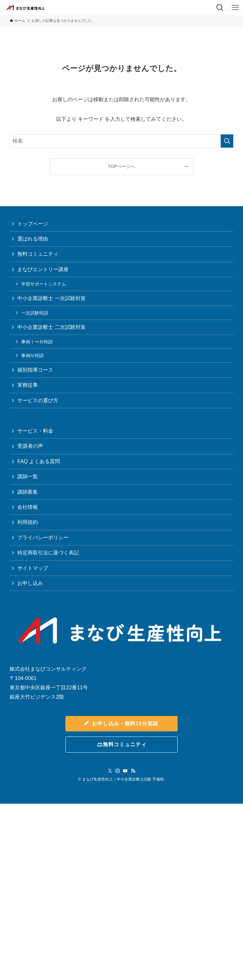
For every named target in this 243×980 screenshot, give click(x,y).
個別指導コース (35, 370)
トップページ (33, 224)
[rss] (133, 771)
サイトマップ (33, 568)
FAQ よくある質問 (38, 461)
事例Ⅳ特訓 (32, 356)
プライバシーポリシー (43, 538)
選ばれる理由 (33, 239)
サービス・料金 (35, 431)
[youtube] (125, 771)
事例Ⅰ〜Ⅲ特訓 (37, 342)
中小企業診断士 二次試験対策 (51, 327)
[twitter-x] (110, 771)
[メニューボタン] (235, 8)
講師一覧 (28, 477)
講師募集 (28, 492)
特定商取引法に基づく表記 (48, 553)
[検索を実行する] (227, 141)
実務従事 (28, 385)
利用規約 (28, 522)
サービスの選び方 (38, 400)
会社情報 (28, 507)
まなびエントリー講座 (43, 269)
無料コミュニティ (38, 254)
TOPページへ (121, 166)
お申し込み (30, 583)
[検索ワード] (121, 141)
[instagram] (118, 771)
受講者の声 (30, 446)
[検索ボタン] (220, 8)
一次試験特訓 (35, 313)
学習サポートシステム (44, 284)
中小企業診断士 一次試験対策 (51, 298)
